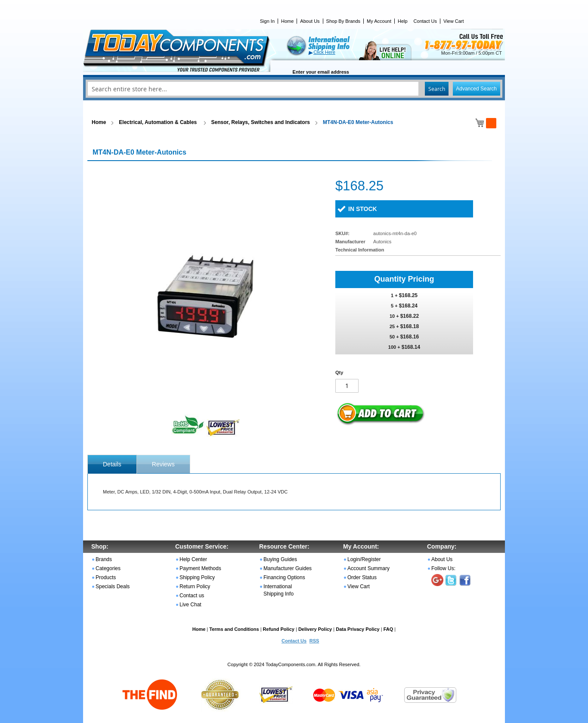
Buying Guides (280, 559)
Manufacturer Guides (288, 568)
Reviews (163, 464)
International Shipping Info (279, 590)
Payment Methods (200, 568)
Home (287, 21)
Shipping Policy (197, 577)
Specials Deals (113, 586)
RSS (314, 641)
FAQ (388, 629)
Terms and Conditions (234, 629)
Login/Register (364, 559)
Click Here (324, 52)
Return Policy (195, 586)
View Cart (453, 21)
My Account (379, 21)
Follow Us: (443, 568)
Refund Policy (279, 629)
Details (112, 464)
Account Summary (368, 568)
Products (106, 577)
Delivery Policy (315, 629)
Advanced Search (476, 89)
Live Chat (190, 605)
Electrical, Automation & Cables (158, 122)
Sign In (267, 21)
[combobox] (294, 89)
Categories (108, 568)
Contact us (192, 596)
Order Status (362, 577)
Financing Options (284, 577)
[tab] (112, 464)
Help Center (193, 559)
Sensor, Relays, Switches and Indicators (261, 122)
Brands (104, 559)
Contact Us (425, 21)
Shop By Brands (344, 21)
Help (403, 21)
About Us (310, 21)
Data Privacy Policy (358, 629)
